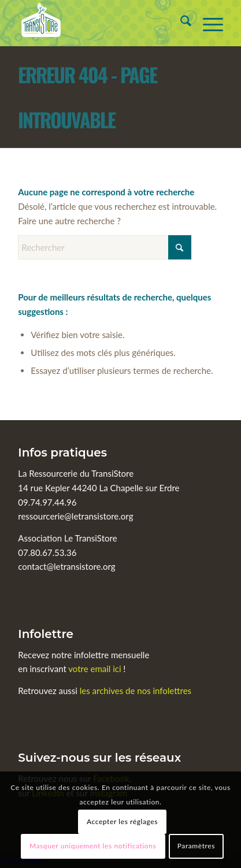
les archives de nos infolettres (136, 691)
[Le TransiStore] (100, 23)
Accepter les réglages (122, 821)
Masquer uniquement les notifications (93, 846)
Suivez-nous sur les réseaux (99, 758)
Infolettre (46, 634)
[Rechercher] (180, 23)
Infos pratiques (62, 452)
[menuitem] (180, 23)
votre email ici (94, 669)
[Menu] (207, 23)
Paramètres (196, 846)
